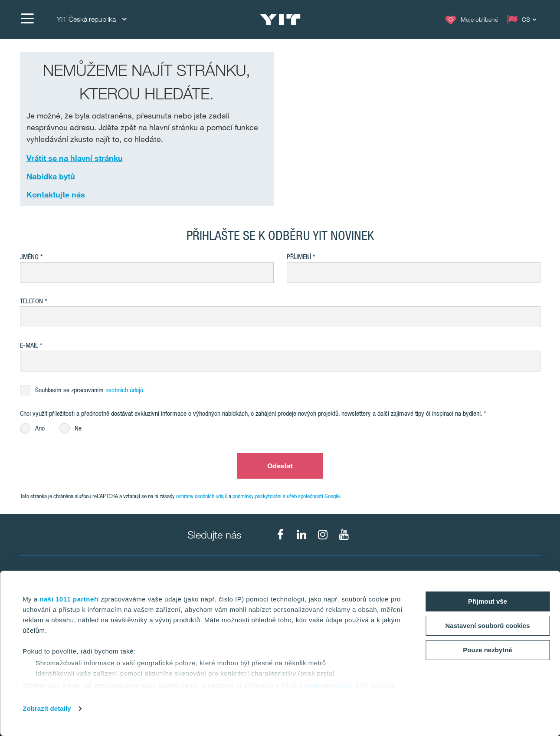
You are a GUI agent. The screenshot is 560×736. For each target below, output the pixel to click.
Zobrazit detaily (47, 708)
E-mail (29, 345)
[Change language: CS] (524, 20)
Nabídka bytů (51, 176)
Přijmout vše (488, 601)
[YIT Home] (280, 20)
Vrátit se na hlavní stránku (75, 158)
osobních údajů (124, 390)
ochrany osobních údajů (202, 496)
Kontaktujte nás (56, 194)
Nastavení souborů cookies (487, 626)
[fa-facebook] (280, 535)
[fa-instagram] (323, 535)
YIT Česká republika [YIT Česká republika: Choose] (92, 19)
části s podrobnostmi (316, 685)
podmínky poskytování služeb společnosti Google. (287, 496)
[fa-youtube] (344, 535)
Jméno (29, 257)
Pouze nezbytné (487, 650)
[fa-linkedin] (301, 535)
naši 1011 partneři (69, 599)
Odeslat (280, 466)
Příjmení (299, 257)
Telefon (31, 301)
